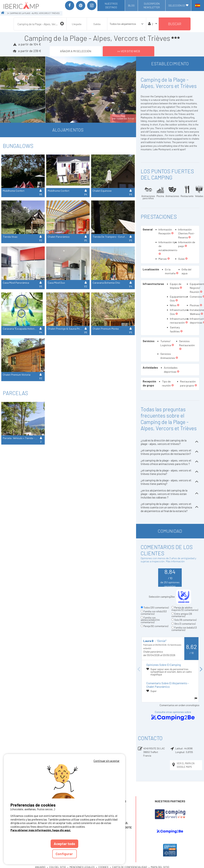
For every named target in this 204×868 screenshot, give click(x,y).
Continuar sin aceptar (107, 761)
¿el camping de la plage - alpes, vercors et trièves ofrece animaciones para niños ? (170, 462)
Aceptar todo (64, 844)
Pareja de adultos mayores (185, 609)
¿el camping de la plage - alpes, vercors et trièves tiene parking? (170, 482)
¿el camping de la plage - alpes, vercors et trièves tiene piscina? (170, 472)
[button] (172, 233)
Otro (185, 624)
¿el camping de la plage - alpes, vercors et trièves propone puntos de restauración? (170, 452)
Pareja (156, 626)
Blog (131, 5)
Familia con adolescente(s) (150, 620)
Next (201, 670)
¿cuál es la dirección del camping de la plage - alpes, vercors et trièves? (170, 442)
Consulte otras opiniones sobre (173, 716)
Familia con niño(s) (154, 613)
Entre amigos (182, 615)
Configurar (65, 854)
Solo (185, 620)
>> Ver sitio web (129, 51)
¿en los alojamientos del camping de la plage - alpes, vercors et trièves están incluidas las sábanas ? (170, 494)
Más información (175, 561)
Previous (139, 670)
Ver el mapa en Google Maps (183, 765)
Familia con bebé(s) (184, 629)
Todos (156, 608)
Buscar (175, 24)
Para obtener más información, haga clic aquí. (41, 830)
